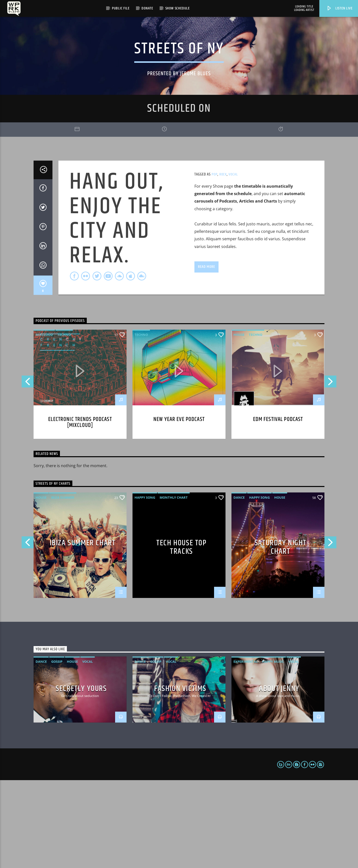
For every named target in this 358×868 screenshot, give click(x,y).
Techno (64, 422)
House (239, 422)
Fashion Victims (180, 776)
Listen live (339, 8)
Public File (121, 8)
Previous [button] (27, 471)
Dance (239, 585)
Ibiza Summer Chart (83, 632)
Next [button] (331, 471)
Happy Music (273, 749)
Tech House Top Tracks (181, 634)
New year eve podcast (179, 507)
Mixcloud (44, 422)
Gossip (57, 749)
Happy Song (145, 585)
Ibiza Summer (63, 585)
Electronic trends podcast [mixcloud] (80, 510)
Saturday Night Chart (280, 634)
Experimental (246, 749)
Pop (214, 262)
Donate (147, 8)
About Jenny (279, 776)
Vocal (233, 262)
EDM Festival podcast (278, 507)
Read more (206, 354)
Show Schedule (178, 8)
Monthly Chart (174, 585)
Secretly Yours (81, 776)
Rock (223, 262)
